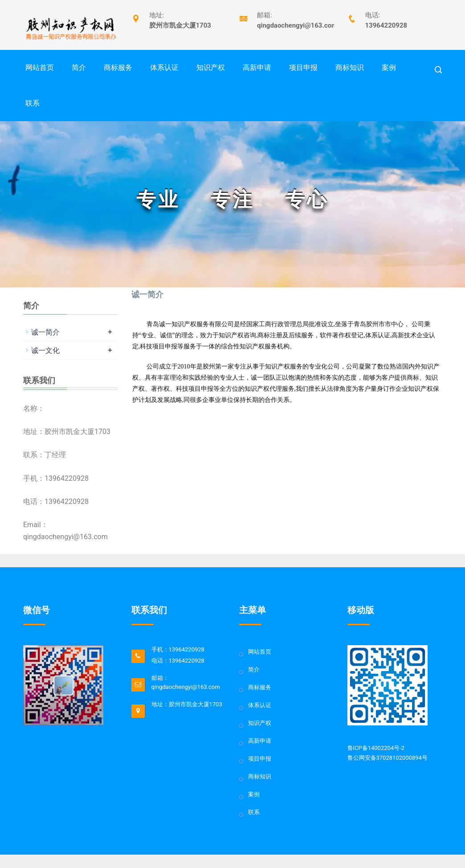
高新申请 (257, 68)
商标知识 (350, 68)
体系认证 (164, 68)
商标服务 (118, 68)
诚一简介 (45, 332)
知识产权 (211, 68)
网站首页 (40, 68)
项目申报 (303, 68)
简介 (79, 68)
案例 (389, 68)
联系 (33, 103)
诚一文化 (45, 350)
